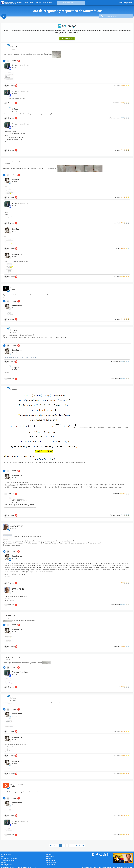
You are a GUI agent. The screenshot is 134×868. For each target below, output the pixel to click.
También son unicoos (8, 861)
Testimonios (50, 856)
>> (83, 846)
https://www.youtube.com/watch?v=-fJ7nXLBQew (20, 357)
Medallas (49, 854)
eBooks (39, 3)
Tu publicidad (50, 861)
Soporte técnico (51, 865)
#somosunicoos (49, 3)
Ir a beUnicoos (67, 38)
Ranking (49, 859)
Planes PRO (5, 863)
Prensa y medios (7, 865)
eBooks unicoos (51, 863)
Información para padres (9, 859)
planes (32, 3)
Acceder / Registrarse (125, 3)
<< (51, 846)
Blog (3, 856)
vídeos (20, 3)
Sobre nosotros (6, 854)
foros (26, 3)
